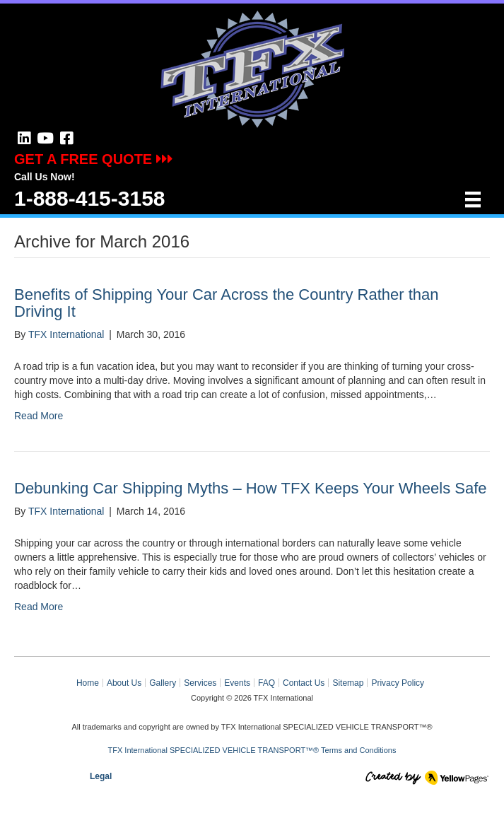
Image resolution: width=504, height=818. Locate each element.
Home (88, 683)
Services (200, 683)
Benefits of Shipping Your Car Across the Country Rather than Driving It (226, 303)
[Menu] (473, 199)
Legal (101, 776)
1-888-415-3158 (90, 198)
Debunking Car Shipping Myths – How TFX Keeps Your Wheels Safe (251, 488)
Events (237, 683)
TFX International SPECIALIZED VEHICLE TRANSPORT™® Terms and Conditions (252, 750)
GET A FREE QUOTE (94, 159)
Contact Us (304, 683)
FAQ (266, 683)
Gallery (163, 683)
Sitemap (348, 683)
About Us (124, 683)
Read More (39, 416)
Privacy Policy (398, 683)
